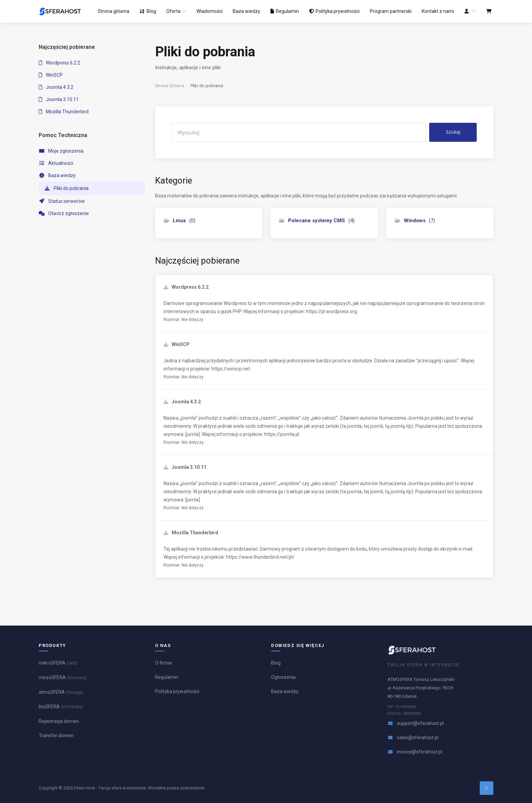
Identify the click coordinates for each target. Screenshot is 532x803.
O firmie (164, 663)
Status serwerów (62, 201)
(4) (317, 221)
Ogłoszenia (283, 677)
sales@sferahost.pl (418, 738)
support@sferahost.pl (420, 723)
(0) (179, 221)
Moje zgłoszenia (61, 151)
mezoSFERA (63, 677)
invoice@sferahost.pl (420, 752)
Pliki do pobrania (66, 188)
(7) (415, 221)
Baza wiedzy (57, 175)
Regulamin (167, 677)
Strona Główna (170, 86)
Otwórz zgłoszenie (64, 213)
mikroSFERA (58, 663)
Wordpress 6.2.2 (59, 63)
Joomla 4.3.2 (56, 87)
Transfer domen (56, 735)
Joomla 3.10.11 (59, 99)
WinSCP (51, 75)
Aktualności (56, 163)
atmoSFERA (61, 692)
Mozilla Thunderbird (64, 112)
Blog (276, 663)
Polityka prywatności (177, 691)
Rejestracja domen (59, 721)
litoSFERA (61, 707)
